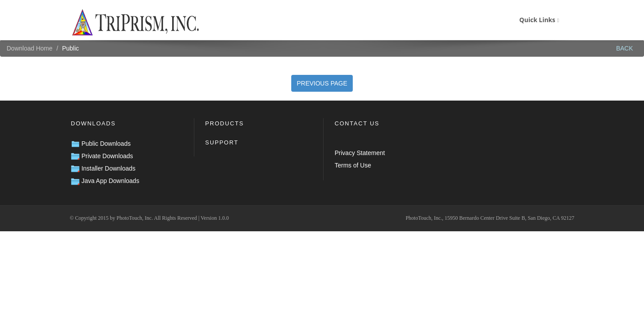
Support (222, 142)
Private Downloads (102, 156)
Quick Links (539, 20)
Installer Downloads (103, 168)
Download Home (30, 48)
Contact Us (357, 123)
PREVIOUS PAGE (322, 83)
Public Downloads (101, 144)
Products (225, 123)
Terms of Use (353, 165)
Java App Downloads (105, 181)
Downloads (93, 123)
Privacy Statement (360, 153)
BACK (625, 48)
